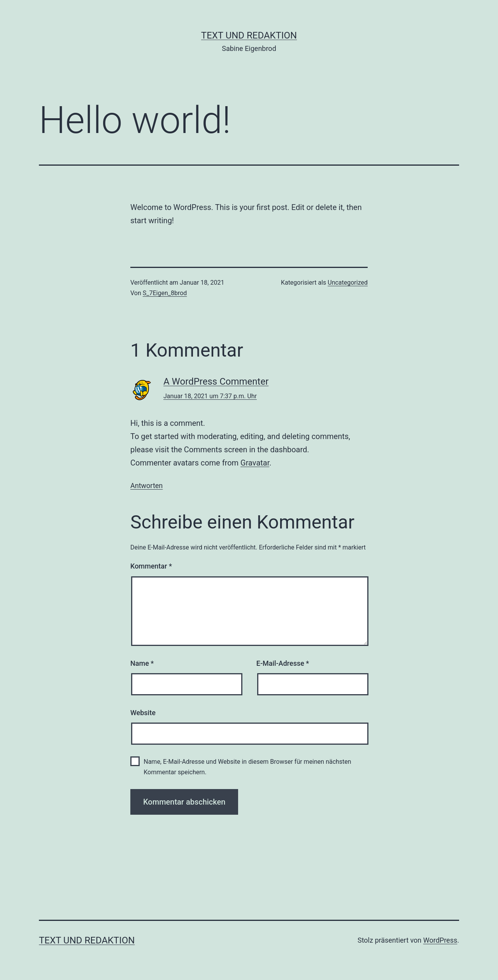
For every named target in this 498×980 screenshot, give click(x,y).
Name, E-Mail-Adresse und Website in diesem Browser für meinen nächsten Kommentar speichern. (247, 767)
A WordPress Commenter (216, 381)
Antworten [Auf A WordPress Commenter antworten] (146, 486)
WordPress (440, 940)
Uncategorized (348, 283)
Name (142, 663)
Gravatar (255, 463)
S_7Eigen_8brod (165, 293)
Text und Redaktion (249, 35)
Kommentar (151, 566)
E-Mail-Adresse (283, 663)
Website (143, 713)
